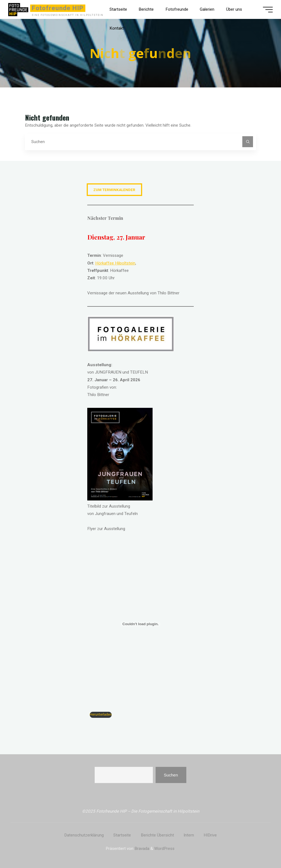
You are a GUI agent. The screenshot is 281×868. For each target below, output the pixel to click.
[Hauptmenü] (268, 10)
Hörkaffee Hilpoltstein (115, 263)
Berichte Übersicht (157, 835)
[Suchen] (248, 142)
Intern (189, 835)
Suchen (171, 775)
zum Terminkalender (114, 190)
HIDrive (210, 835)
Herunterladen (101, 715)
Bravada (141, 849)
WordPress (164, 849)
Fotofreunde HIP (58, 8)
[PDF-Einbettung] (141, 624)
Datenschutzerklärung (84, 835)
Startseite (122, 835)
